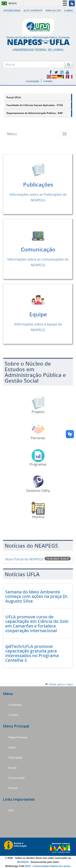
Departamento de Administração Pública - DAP (35, 113)
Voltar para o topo (59, 684)
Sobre (12, 747)
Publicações (38, 185)
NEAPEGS (23, 862)
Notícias (13, 788)
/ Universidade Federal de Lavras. (51, 866)
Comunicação (38, 249)
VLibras (68, 10)
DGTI (11, 811)
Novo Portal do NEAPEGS (24, 559)
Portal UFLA (14, 97)
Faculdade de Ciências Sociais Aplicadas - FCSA (35, 105)
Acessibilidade (12, 10)
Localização (33, 81)
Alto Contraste (33, 10)
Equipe (38, 314)
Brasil (9, 3)
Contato (48, 81)
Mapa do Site (53, 10)
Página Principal (18, 737)
